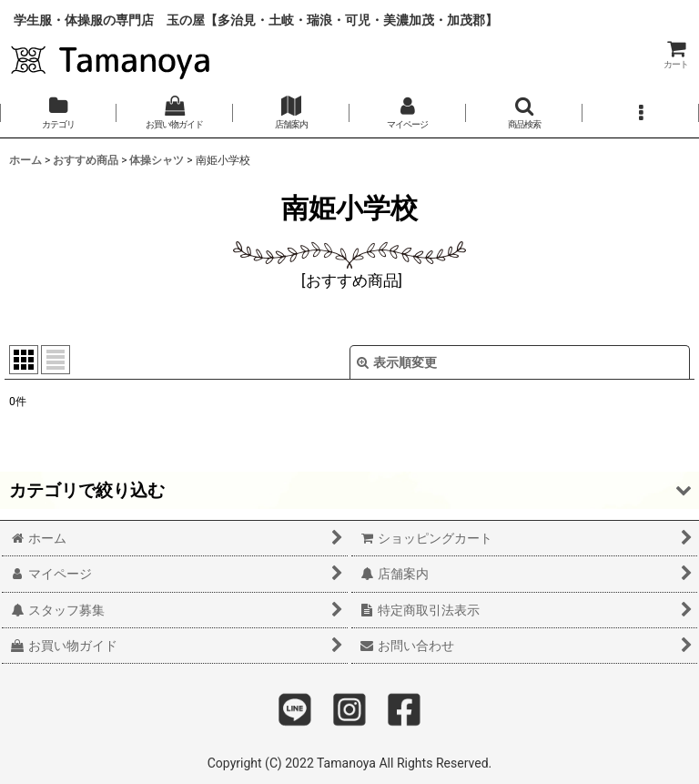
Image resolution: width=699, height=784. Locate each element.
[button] (524, 113)
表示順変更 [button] (397, 362)
